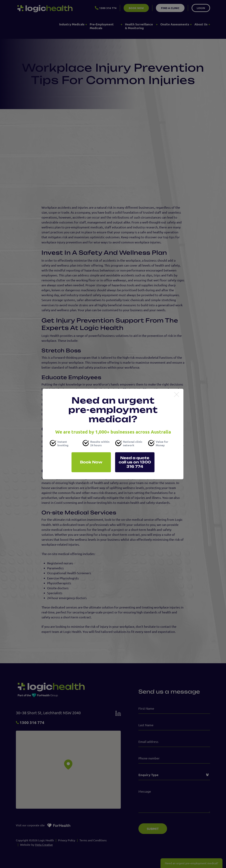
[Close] (177, 395)
